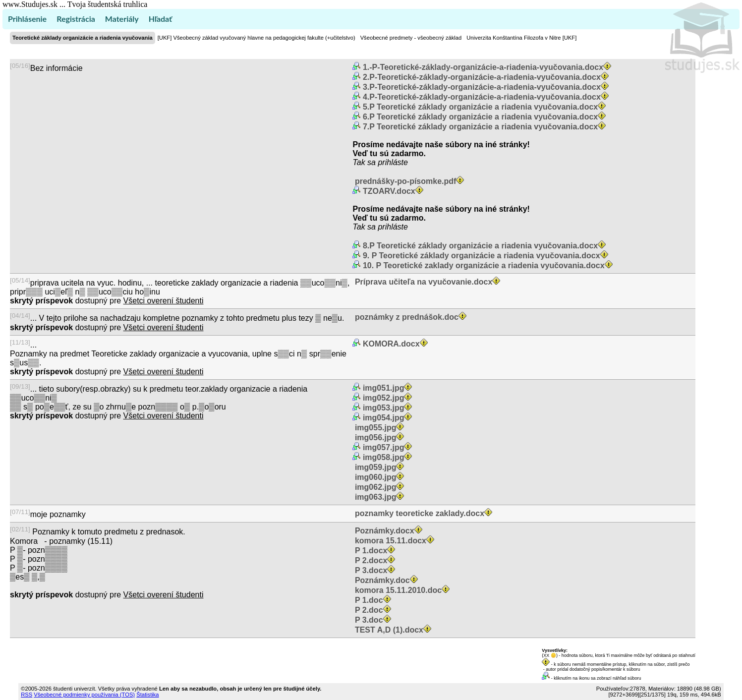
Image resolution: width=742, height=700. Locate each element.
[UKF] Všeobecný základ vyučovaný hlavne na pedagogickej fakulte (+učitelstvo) (257, 38)
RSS (27, 695)
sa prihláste (388, 162)
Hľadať (160, 19)
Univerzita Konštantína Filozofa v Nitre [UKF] (521, 38)
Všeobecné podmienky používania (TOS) (84, 695)
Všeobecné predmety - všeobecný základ (411, 38)
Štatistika (147, 695)
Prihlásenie (27, 19)
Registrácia (76, 19)
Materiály (122, 19)
